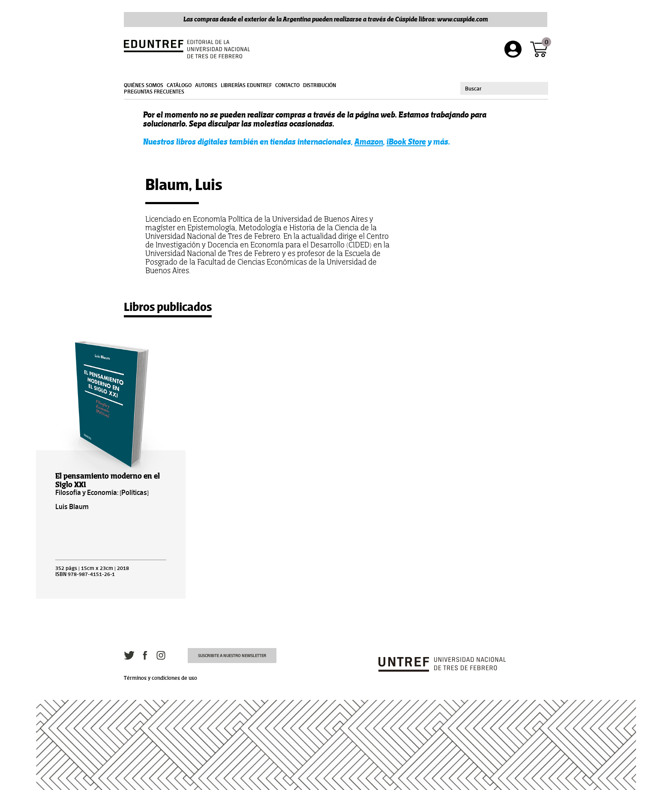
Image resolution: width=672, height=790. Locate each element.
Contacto (287, 85)
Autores (206, 85)
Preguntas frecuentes (154, 92)
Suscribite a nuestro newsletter (232, 656)
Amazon (369, 142)
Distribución (319, 85)
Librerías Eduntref (246, 85)
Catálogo (179, 85)
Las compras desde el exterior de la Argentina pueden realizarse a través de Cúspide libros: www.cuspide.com (336, 19)
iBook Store (406, 142)
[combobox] (504, 88)
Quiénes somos (144, 85)
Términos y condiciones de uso (160, 678)
